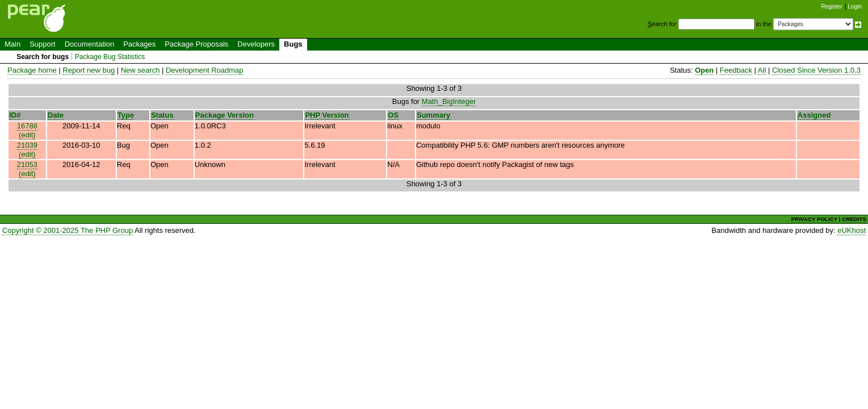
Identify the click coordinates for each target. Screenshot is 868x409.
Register (832, 7)
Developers (256, 44)
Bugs (293, 44)
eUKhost (852, 230)
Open (704, 70)
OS (393, 115)
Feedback (736, 70)
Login (855, 7)
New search (141, 70)
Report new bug (89, 70)
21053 (27, 164)
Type (126, 115)
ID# (15, 115)
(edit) (27, 135)
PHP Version (327, 115)
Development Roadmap (205, 70)
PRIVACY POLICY (814, 219)
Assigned (814, 115)
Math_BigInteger (449, 101)
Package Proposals (196, 44)
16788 (27, 126)
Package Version (225, 115)
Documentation (89, 44)
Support (43, 44)
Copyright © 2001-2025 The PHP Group (68, 230)
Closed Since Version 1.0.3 (816, 70)
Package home (32, 70)
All (762, 70)
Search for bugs (43, 57)
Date (56, 115)
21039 (27, 145)
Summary (433, 115)
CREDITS (854, 219)
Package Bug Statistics (110, 57)
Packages (139, 44)
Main (12, 44)
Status (162, 115)
